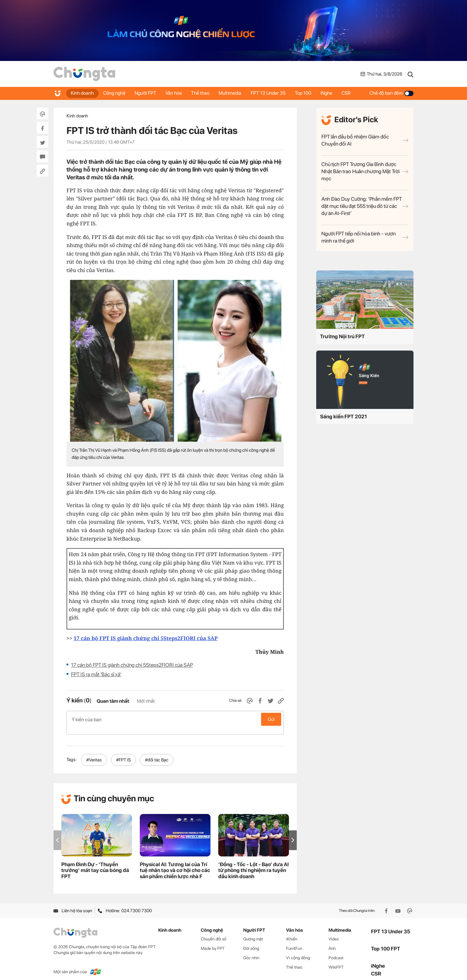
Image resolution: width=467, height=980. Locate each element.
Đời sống (251, 941)
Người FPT (147, 93)
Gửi (271, 719)
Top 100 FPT (386, 942)
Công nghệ (115, 93)
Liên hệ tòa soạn (73, 904)
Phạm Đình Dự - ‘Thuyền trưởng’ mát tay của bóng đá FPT (95, 863)
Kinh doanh (83, 93)
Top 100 (307, 93)
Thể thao (203, 93)
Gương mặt (253, 932)
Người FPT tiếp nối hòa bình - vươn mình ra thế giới (365, 237)
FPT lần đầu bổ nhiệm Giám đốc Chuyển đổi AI (365, 140)
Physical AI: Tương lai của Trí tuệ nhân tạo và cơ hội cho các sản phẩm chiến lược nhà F (175, 863)
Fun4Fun (294, 941)
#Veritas (94, 753)
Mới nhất (146, 701)
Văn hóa (176, 93)
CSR (352, 93)
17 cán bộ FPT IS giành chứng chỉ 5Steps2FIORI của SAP (132, 665)
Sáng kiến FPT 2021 (344, 417)
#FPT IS (123, 753)
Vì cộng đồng (298, 951)
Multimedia (233, 93)
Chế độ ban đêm (391, 93)
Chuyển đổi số (214, 932)
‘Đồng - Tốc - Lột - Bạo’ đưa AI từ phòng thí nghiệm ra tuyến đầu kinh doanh (253, 863)
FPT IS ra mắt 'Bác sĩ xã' (96, 674)
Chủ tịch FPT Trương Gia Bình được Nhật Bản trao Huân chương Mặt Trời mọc (365, 171)
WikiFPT (336, 960)
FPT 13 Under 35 (272, 93)
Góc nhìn (251, 951)
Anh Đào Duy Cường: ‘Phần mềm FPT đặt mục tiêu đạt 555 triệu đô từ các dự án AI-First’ (365, 206)
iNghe (331, 93)
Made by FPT (213, 941)
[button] (293, 833)
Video (334, 932)
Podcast (336, 951)
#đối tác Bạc (157, 753)
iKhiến (292, 932)
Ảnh (332, 941)
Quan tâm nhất (113, 701)
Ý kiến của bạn (175, 719)
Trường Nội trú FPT (342, 336)
